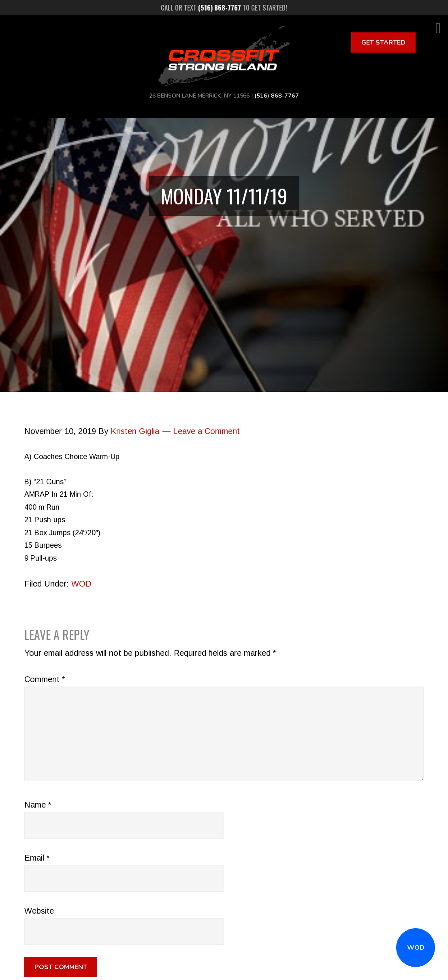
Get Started (383, 43)
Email (37, 858)
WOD (416, 948)
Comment (45, 679)
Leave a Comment (206, 431)
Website (39, 911)
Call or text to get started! (224, 8)
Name (38, 805)
